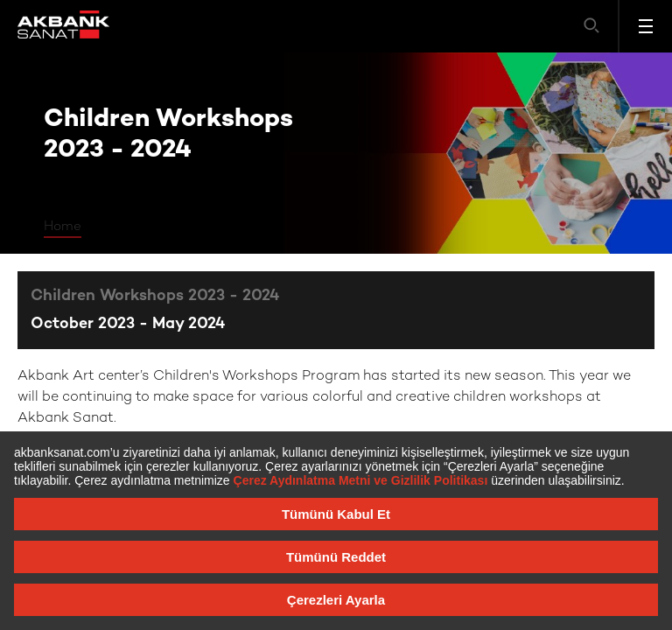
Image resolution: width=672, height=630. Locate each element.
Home (63, 227)
